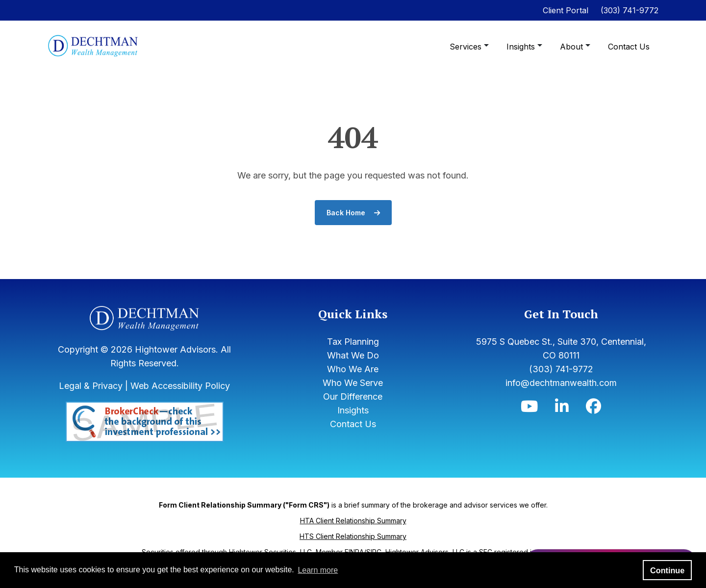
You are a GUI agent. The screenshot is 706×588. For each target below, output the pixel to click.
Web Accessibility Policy (180, 386)
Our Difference (353, 396)
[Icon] (529, 409)
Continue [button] (667, 570)
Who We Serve (353, 383)
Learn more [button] (318, 570)
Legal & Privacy (91, 386)
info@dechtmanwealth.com (561, 383)
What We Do (353, 355)
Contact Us (629, 47)
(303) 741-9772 (630, 10)
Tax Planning (353, 342)
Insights (522, 47)
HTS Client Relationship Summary (353, 536)
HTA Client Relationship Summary (353, 521)
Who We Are (353, 369)
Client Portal (566, 10)
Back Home (353, 213)
